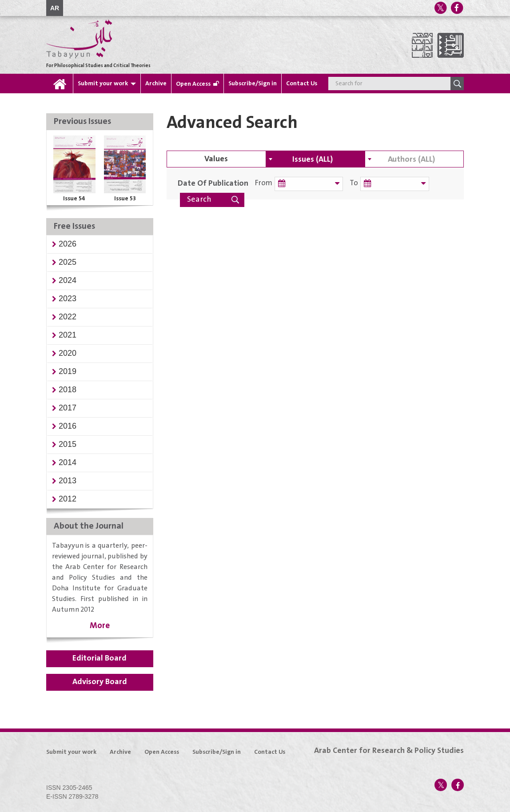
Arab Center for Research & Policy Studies (389, 751)
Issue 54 (74, 199)
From (264, 183)
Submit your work (103, 84)
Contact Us (302, 84)
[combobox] (315, 159)
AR (55, 8)
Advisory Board (100, 682)
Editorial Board (100, 658)
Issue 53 (125, 199)
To (350, 183)
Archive (156, 84)
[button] (68, 244)
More (100, 626)
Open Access (193, 84)
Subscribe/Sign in (253, 84)
